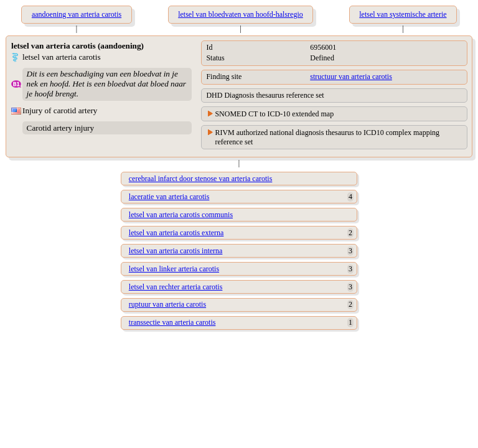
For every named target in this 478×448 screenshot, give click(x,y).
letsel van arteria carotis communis (181, 215)
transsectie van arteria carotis (172, 322)
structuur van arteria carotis (351, 77)
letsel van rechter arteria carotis (176, 287)
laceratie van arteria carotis (169, 197)
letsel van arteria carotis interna (176, 251)
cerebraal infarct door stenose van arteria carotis (201, 179)
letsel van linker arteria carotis (174, 269)
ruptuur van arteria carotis (167, 304)
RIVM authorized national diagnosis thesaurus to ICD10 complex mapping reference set (327, 137)
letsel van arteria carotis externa (176, 233)
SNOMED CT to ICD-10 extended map (274, 114)
